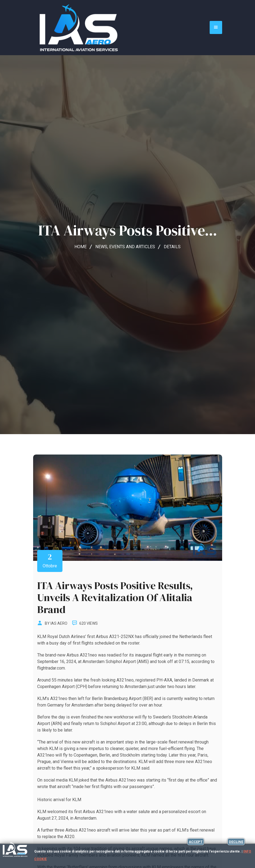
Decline (236, 842)
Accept (196, 842)
